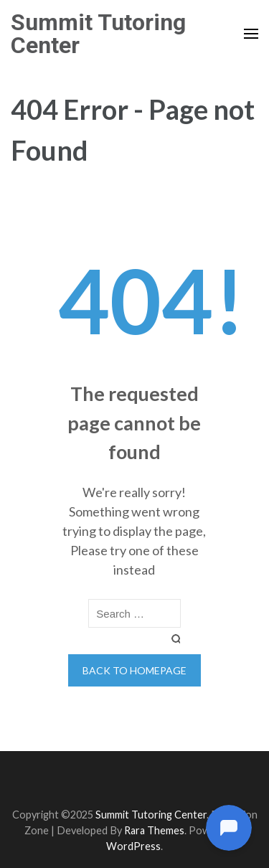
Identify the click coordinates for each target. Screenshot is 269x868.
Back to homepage (134, 670)
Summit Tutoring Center (98, 34)
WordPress (133, 846)
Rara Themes (154, 830)
